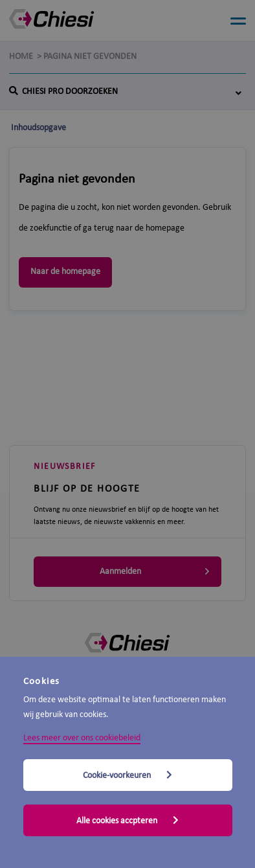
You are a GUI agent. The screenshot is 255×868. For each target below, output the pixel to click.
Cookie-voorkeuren (127, 775)
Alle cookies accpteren (127, 821)
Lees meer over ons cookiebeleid (82, 738)
